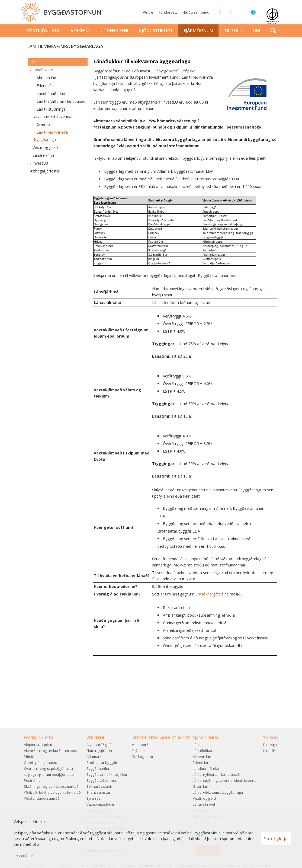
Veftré (148, 12)
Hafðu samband (196, 12)
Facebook (219, 12)
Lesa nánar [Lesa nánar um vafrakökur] (23, 856)
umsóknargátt (208, 594)
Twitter (230, 12)
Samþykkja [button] (276, 839)
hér (232, 275)
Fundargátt (168, 12)
